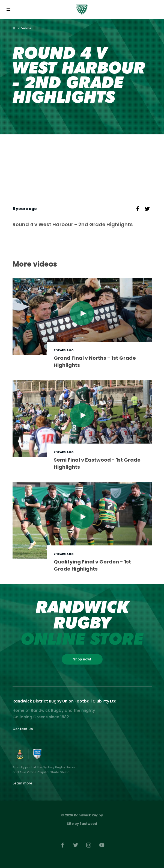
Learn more (22, 783)
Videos (26, 28)
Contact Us (23, 729)
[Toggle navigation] (8, 9)
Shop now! (82, 659)
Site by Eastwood (82, 824)
